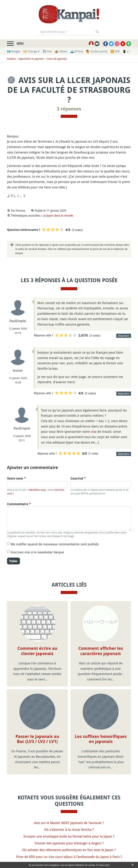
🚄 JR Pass (77, 51)
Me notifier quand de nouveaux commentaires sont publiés (55, 544)
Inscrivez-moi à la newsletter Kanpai (37, 552)
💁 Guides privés (97, 51)
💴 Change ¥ (31, 51)
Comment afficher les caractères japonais (101, 651)
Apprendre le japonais (31, 59)
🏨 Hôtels (61, 51)
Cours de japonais (57, 59)
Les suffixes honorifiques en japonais (101, 739)
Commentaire (19, 504)
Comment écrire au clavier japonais (37, 651)
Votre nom (16, 478)
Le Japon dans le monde (58, 215)
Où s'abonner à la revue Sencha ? (69, 829)
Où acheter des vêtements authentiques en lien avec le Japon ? (69, 850)
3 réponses (69, 109)
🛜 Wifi (115, 51)
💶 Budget (14, 51)
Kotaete (11, 59)
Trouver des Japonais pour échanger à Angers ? (69, 843)
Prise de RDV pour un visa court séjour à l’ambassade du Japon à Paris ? (69, 857)
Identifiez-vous (37, 490)
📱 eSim (128, 51)
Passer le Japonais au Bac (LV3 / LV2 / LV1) (37, 739)
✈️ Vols (47, 51)
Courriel (78, 478)
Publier (13, 561)
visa (94, 431)
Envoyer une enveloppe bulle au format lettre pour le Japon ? (69, 836)
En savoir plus (103, 865)
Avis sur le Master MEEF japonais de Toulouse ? (69, 823)
